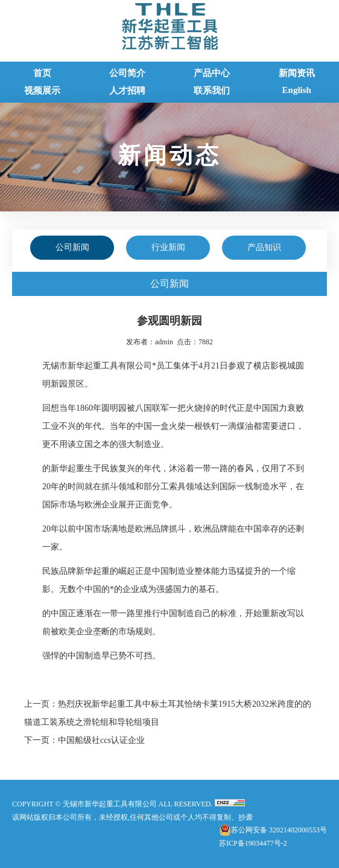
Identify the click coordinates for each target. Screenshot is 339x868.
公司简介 (127, 73)
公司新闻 (72, 247)
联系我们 (212, 91)
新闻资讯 (297, 73)
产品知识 (264, 247)
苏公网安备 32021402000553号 (279, 830)
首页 (42, 73)
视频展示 (42, 91)
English (297, 90)
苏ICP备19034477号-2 (253, 843)
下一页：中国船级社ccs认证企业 (84, 740)
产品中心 (212, 73)
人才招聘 (127, 91)
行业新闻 (168, 247)
